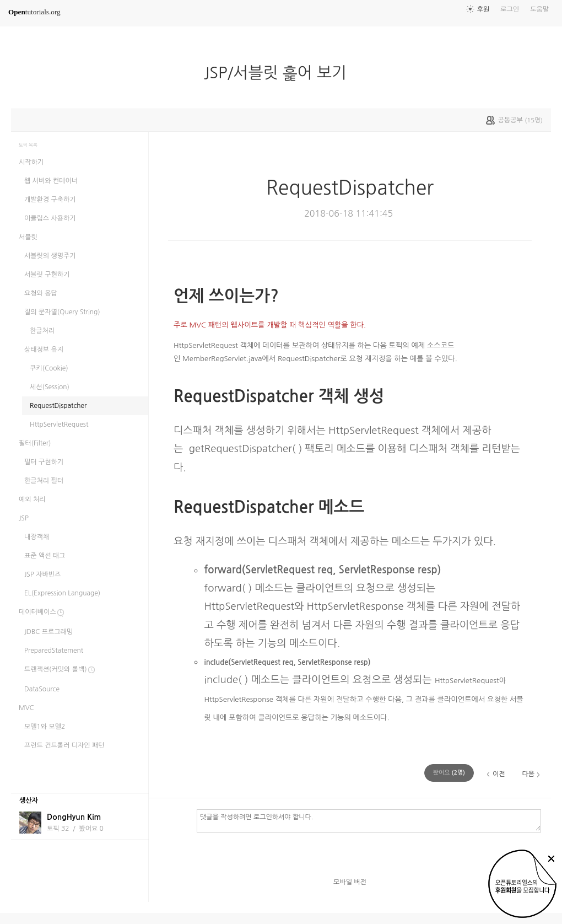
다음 (528, 774)
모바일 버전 (350, 882)
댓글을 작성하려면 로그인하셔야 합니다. (369, 820)
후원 (483, 9)
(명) (449, 773)
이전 (499, 774)
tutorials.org (34, 12)
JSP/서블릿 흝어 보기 (280, 73)
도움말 (539, 9)
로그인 (510, 9)
